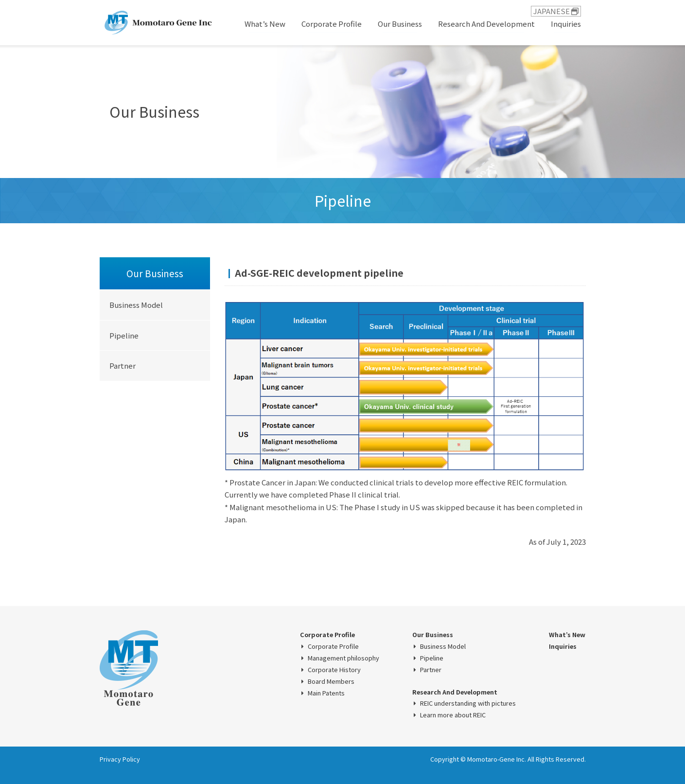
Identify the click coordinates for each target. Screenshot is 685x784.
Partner (123, 365)
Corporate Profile (332, 24)
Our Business (400, 24)
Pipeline (124, 335)
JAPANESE (556, 11)
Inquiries (566, 24)
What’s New (265, 24)
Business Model (136, 305)
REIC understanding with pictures (468, 703)
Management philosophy (343, 658)
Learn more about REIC (453, 715)
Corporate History (334, 670)
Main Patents (326, 693)
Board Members (331, 681)
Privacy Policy (120, 759)
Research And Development (486, 24)
